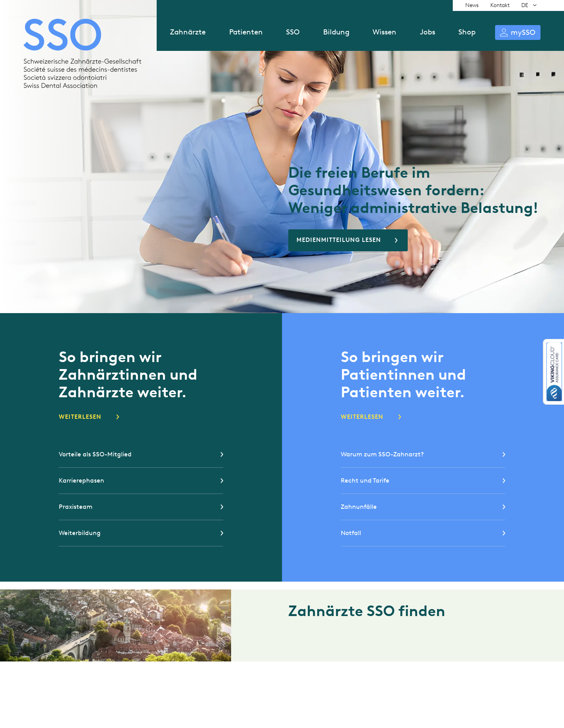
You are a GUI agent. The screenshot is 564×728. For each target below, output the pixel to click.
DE (525, 5)
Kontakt (500, 5)
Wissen (384, 32)
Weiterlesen (80, 417)
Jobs (428, 32)
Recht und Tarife (365, 480)
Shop (467, 32)
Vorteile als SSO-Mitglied (95, 454)
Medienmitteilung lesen (339, 240)
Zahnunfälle (359, 507)
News (472, 5)
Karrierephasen (81, 480)
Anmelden (518, 32)
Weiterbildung (80, 533)
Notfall (351, 533)
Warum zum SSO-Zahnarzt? (382, 454)
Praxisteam (76, 507)
